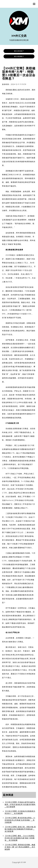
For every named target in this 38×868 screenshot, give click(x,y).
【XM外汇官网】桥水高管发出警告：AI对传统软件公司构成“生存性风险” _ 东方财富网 (20, 820)
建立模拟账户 (19, 56)
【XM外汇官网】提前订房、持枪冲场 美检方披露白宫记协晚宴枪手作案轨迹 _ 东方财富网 (20, 829)
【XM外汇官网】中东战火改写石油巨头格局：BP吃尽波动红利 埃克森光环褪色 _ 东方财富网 (20, 804)
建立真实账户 (19, 51)
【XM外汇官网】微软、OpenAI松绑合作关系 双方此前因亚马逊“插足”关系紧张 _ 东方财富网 (20, 838)
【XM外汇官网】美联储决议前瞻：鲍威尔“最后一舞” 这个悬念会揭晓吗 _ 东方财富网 (20, 847)
